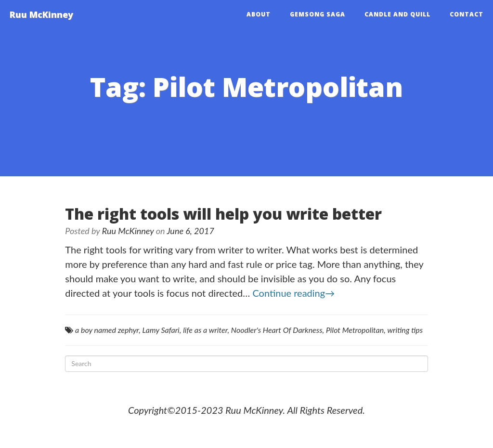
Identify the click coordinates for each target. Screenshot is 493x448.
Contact (467, 14)
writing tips (405, 330)
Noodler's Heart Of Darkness (277, 330)
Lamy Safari (161, 330)
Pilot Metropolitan (355, 330)
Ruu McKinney (41, 14)
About (259, 14)
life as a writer (205, 330)
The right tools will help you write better (223, 214)
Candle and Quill (397, 14)
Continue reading (293, 293)
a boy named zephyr (107, 330)
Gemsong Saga (318, 14)
